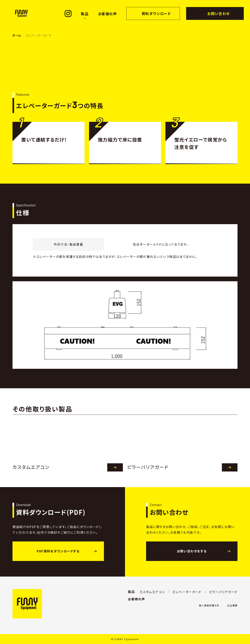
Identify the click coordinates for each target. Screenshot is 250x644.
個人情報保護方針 (209, 605)
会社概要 (232, 605)
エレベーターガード (187, 592)
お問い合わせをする (192, 551)
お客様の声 (108, 14)
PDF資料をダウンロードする (58, 551)
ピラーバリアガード (223, 592)
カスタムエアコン (152, 592)
